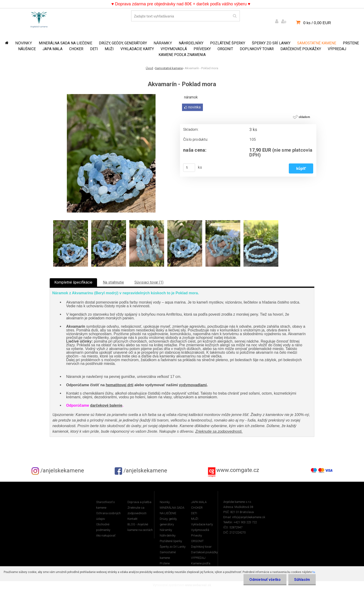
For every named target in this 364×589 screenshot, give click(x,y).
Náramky (163, 43)
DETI (94, 49)
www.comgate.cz (238, 470)
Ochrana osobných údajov (108, 516)
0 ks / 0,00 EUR (317, 23)
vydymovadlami (193, 385)
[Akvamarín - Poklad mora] (111, 96)
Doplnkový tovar (257, 49)
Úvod (149, 68)
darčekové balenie (106, 405)
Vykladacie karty (137, 49)
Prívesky (202, 49)
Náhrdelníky (191, 43)
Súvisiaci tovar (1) (149, 282)
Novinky (24, 43)
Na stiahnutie (113, 282)
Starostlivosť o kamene (105, 505)
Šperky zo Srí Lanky (271, 43)
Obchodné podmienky (103, 527)
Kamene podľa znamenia (182, 55)
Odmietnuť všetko (265, 580)
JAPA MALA (52, 49)
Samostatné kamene (317, 43)
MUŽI (109, 49)
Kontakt (132, 519)
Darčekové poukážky (301, 49)
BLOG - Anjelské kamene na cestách (140, 527)
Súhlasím (302, 580)
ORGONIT (225, 49)
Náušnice (27, 49)
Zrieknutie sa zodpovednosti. (219, 431)
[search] (235, 16)
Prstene (351, 43)
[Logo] (39, 19)
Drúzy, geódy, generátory (123, 43)
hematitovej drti (119, 385)
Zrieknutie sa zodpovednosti (137, 510)
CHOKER (76, 49)
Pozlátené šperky (228, 43)
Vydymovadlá (174, 49)
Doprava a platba (139, 502)
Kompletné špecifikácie (73, 282)
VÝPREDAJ (337, 49)
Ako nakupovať (106, 535)
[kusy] (189, 168)
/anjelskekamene (58, 471)
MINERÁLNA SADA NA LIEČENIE (65, 43)
